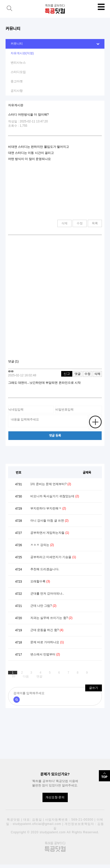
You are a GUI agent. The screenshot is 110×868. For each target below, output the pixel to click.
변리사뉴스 (18, 63)
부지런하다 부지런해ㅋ (48, 508)
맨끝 (39, 676)
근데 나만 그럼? (43, 606)
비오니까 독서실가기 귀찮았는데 (55, 496)
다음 (26, 676)
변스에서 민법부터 (45, 654)
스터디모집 (18, 72)
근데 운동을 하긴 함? (47, 630)
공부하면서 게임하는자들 (50, 533)
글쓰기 (94, 688)
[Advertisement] (55, 299)
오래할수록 (40, 581)
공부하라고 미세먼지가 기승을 (53, 557)
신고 (67, 374)
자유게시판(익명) (22, 53)
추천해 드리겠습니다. (45, 569)
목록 (95, 223)
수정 (80, 223)
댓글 (78, 374)
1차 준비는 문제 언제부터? (51, 484)
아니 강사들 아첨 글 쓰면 (49, 521)
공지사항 (17, 91)
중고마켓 (17, 81)
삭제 (64, 223)
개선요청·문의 (55, 797)
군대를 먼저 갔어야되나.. (47, 594)
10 (14, 676)
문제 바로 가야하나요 (47, 642)
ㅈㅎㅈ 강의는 (42, 545)
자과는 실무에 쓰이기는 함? (51, 618)
